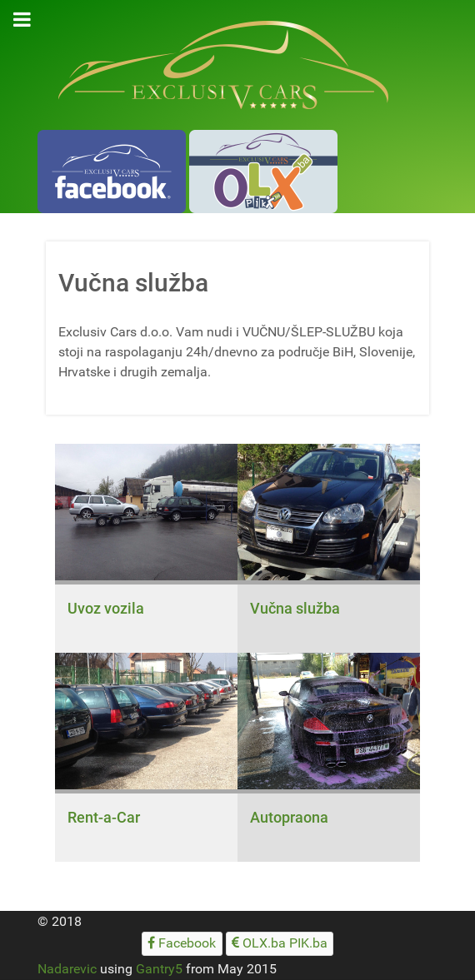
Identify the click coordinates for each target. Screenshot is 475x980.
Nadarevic (67, 969)
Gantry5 (159, 969)
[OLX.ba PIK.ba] (280, 944)
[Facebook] (182, 944)
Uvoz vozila (106, 608)
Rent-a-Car (104, 817)
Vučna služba (295, 608)
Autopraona (289, 817)
